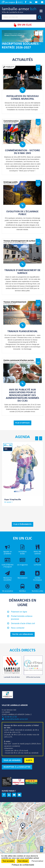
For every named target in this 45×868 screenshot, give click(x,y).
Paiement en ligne (19, 612)
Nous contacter (18, 628)
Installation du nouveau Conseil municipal (22, 98)
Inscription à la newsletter (17, 767)
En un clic (22, 25)
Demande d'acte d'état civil (23, 624)
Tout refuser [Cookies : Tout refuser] (23, 861)
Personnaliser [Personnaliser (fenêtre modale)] (38, 861)
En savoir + (8, 502)
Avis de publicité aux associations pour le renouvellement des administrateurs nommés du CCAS (22, 396)
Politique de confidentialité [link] (23, 865)
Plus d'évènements (22, 525)
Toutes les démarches (22, 634)
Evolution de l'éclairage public (23, 213)
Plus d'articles (22, 423)
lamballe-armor (19, 10)
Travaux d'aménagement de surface (22, 272)
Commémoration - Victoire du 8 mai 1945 (23, 152)
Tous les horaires (12, 761)
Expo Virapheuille (13, 500)
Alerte (29, 761)
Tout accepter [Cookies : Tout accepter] (8, 861)
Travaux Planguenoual (22, 332)
